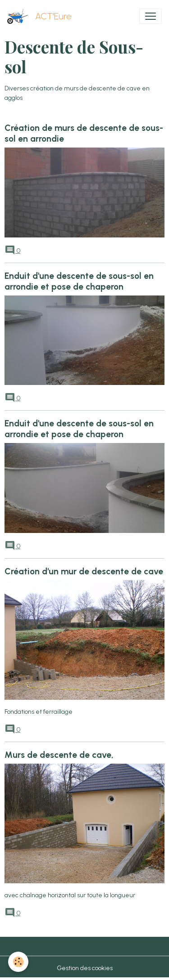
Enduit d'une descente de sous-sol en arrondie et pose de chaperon (79, 281)
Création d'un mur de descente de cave (84, 571)
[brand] (41, 16)
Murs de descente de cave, (59, 755)
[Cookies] (18, 962)
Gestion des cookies (85, 968)
